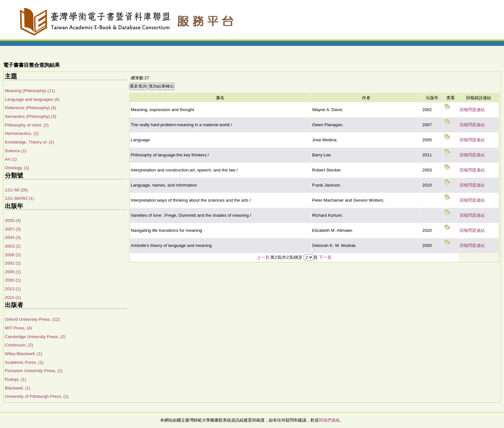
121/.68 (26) (16, 190)
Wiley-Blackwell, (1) (23, 354)
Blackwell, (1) (18, 388)
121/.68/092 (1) (19, 198)
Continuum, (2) (19, 345)
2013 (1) (13, 289)
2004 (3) (13, 237)
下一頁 (325, 257)
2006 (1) (13, 272)
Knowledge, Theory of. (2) (29, 142)
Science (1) (16, 151)
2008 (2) (13, 255)
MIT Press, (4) (18, 328)
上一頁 (263, 257)
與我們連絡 (329, 420)
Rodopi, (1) (15, 379)
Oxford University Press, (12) (32, 319)
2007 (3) (13, 229)
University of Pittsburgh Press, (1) (37, 396)
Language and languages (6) (32, 99)
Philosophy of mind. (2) (27, 125)
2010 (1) (13, 297)
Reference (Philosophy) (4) (30, 108)
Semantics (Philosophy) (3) (31, 116)
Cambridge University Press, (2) (35, 337)
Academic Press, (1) (24, 362)
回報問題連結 (472, 110)
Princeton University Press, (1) (34, 371)
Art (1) (11, 159)
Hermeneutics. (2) (22, 133)
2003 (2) (13, 246)
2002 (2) (13, 263)
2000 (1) (13, 280)
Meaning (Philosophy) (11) (30, 91)
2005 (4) (13, 220)
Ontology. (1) (17, 168)
